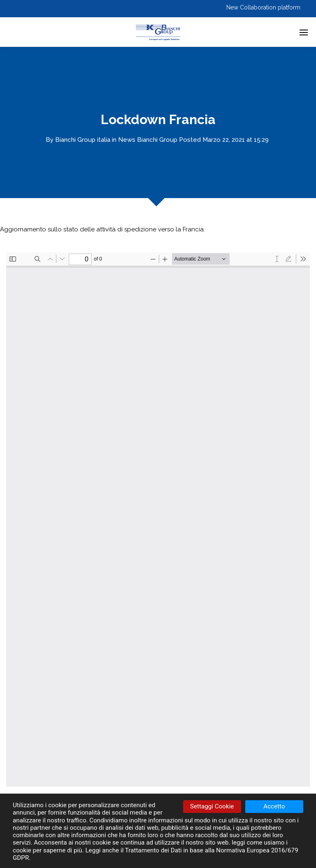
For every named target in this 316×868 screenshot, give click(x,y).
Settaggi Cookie (212, 806)
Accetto (274, 806)
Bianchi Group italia (83, 140)
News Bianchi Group (148, 140)
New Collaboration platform (263, 7)
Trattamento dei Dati (153, 850)
